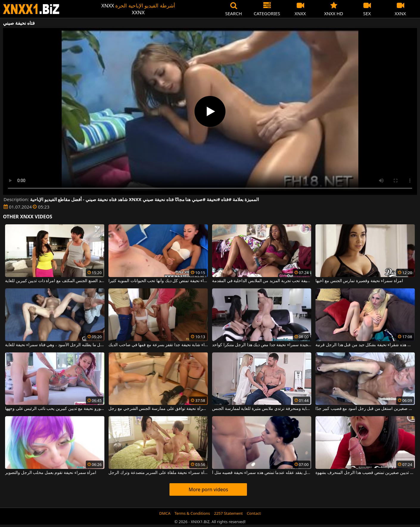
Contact (254, 513)
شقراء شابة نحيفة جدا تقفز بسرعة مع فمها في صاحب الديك (158, 345)
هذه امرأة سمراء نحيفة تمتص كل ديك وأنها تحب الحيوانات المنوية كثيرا (158, 281)
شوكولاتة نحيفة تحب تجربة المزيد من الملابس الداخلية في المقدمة (262, 281)
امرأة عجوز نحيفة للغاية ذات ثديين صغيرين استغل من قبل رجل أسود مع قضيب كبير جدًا (365, 409)
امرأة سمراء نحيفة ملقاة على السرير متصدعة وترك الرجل (158, 473)
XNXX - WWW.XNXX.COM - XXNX (31, 9)
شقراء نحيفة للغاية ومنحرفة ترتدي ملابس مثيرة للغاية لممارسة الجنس (262, 409)
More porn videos (208, 489)
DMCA (165, 513)
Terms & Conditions (192, 513)
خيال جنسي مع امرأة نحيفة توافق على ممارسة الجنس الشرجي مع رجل (158, 409)
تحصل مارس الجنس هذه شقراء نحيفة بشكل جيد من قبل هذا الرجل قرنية (365, 345)
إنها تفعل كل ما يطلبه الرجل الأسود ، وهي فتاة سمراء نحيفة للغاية (55, 345)
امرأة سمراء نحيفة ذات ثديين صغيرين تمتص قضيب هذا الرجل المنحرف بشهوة (365, 473)
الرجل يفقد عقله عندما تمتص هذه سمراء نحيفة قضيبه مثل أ (262, 473)
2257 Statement (228, 513)
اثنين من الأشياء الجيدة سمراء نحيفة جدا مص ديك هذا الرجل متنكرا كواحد (262, 345)
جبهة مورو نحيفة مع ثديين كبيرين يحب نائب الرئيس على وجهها (55, 409)
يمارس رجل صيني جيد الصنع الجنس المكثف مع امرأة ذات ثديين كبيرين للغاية (55, 281)
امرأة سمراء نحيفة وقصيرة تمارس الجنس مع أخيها (359, 281)
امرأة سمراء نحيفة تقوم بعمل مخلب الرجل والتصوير (51, 473)
